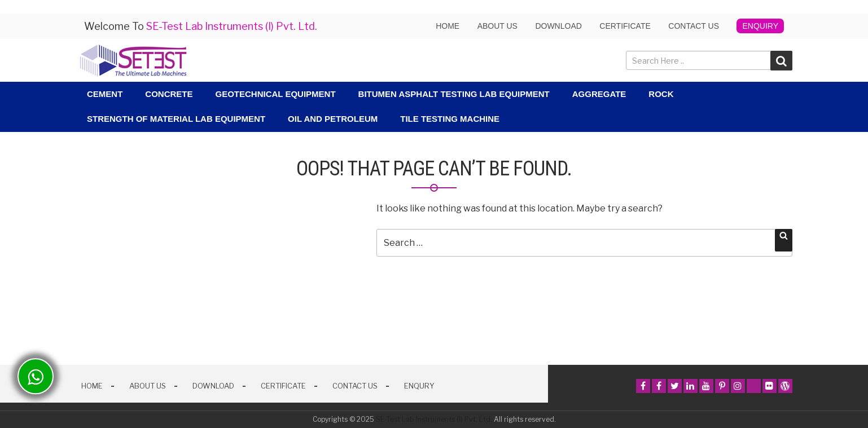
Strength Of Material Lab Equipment (176, 119)
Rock (661, 94)
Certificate (625, 26)
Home (448, 26)
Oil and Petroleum (333, 119)
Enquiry (760, 26)
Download (558, 26)
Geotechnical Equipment (276, 94)
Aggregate (599, 94)
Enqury (419, 386)
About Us (148, 386)
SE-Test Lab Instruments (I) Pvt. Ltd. (434, 419)
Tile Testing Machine (450, 119)
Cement (105, 94)
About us (497, 26)
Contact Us (694, 26)
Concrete (169, 94)
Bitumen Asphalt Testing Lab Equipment (454, 94)
